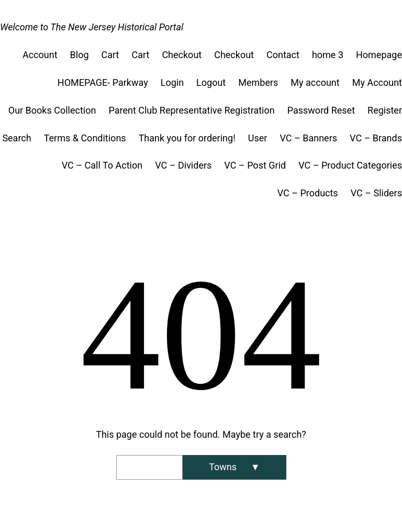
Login (172, 82)
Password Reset (321, 110)
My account (315, 82)
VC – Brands (376, 138)
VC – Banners (308, 138)
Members (258, 82)
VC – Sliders (376, 193)
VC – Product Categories (350, 165)
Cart (110, 55)
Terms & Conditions (85, 138)
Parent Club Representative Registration (191, 110)
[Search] (234, 467)
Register (385, 110)
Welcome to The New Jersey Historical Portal (92, 27)
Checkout (182, 55)
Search (16, 138)
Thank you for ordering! (187, 138)
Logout (211, 82)
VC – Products (308, 193)
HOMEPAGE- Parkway (103, 82)
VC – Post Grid (255, 165)
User (258, 138)
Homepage (379, 55)
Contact (283, 55)
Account (40, 55)
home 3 (328, 55)
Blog (80, 55)
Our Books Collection (52, 110)
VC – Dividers (183, 165)
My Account (377, 82)
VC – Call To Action (102, 165)
